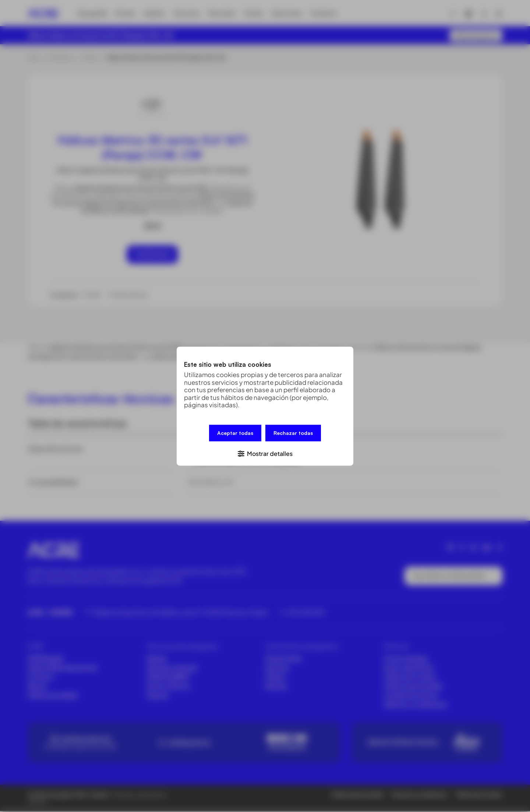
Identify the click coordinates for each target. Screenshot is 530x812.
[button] (265, 452)
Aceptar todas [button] (235, 433)
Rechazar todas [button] (293, 433)
